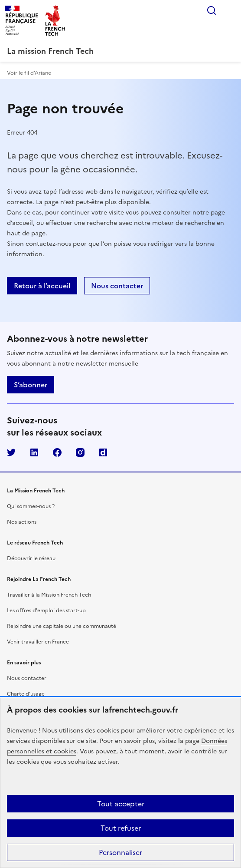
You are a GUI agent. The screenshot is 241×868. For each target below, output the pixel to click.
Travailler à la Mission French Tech (49, 595)
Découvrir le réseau (31, 558)
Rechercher (212, 10)
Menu (229, 10)
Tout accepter (121, 804)
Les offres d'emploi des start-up (46, 611)
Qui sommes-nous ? (31, 506)
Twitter (11, 452)
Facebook (57, 452)
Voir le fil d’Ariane (29, 73)
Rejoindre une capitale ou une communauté (62, 626)
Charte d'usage (26, 694)
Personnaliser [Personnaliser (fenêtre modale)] (120, 852)
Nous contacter (117, 286)
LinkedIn (34, 452)
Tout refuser (121, 828)
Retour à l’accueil (42, 286)
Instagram (80, 452)
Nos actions (22, 522)
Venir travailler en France (38, 642)
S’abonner (31, 385)
